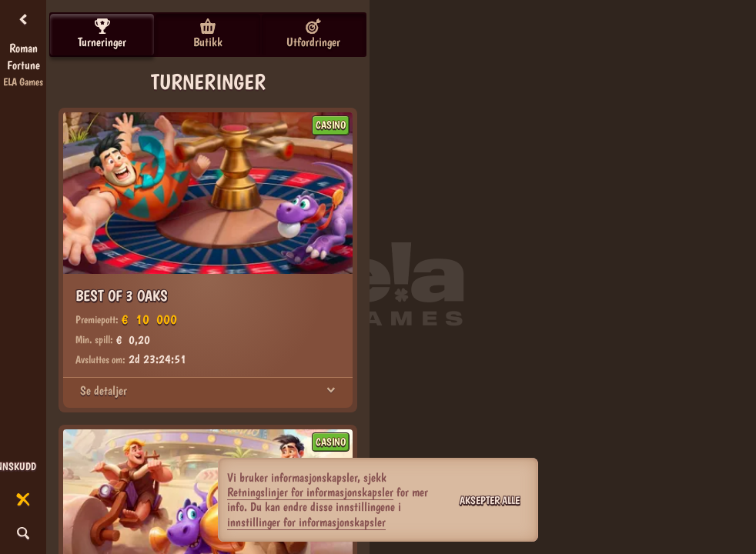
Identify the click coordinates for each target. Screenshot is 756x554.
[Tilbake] (23, 20)
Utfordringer (313, 34)
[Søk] (23, 534)
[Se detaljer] (331, 391)
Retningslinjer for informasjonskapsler (310, 492)
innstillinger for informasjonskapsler (306, 522)
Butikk (208, 34)
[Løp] (23, 500)
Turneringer (102, 34)
